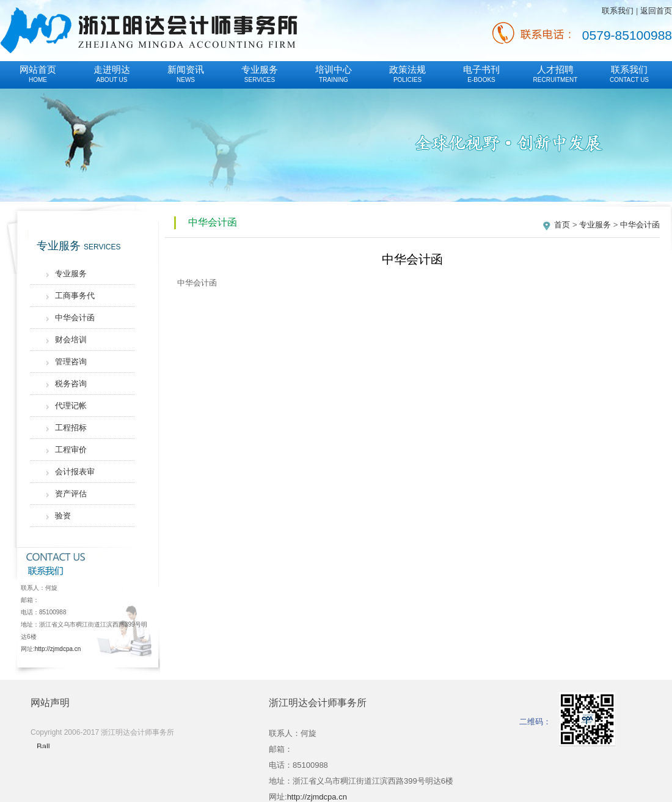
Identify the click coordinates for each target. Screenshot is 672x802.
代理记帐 (71, 406)
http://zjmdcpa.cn (58, 649)
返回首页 (656, 11)
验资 (63, 516)
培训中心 (334, 74)
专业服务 (260, 74)
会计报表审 (75, 472)
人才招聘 (555, 74)
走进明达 (112, 74)
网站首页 (38, 74)
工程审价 (71, 450)
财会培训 (71, 340)
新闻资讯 (186, 74)
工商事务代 (75, 296)
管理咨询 (71, 362)
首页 (562, 225)
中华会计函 (75, 318)
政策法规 (407, 74)
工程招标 (71, 428)
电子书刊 (481, 74)
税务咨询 (71, 384)
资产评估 (71, 494)
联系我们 (618, 11)
